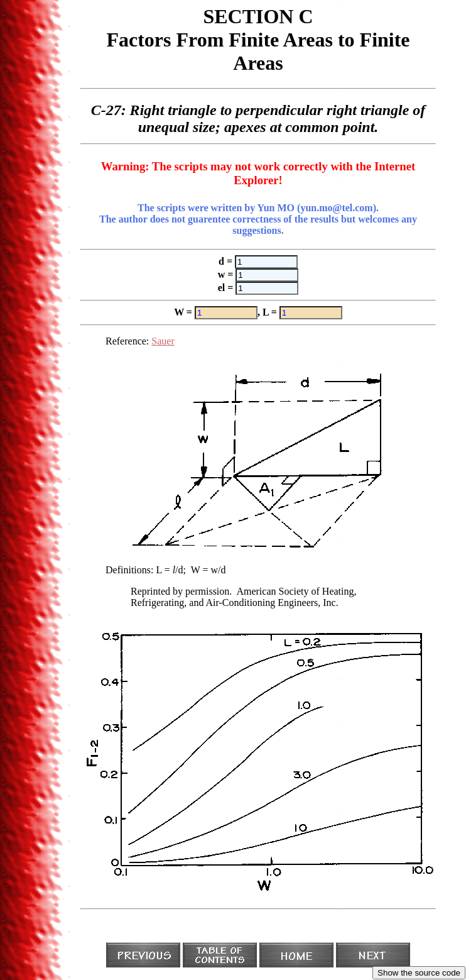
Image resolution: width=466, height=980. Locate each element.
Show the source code (419, 973)
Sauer (163, 341)
